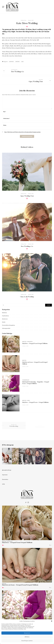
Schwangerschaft (6, 328)
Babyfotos (4, 313)
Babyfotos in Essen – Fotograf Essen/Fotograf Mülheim (20, 585)
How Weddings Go (27, 246)
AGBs (3, 484)
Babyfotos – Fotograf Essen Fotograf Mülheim (35, 344)
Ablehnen (27, 637)
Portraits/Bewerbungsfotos (9, 325)
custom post (11, 62)
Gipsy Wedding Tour (27, 196)
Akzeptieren (27, 633)
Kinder (4, 322)
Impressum (5, 475)
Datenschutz (5, 479)
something (17, 62)
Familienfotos (5, 316)
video (22, 62)
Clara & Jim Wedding (27, 297)
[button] (52, 621)
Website (5, 125)
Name (4, 112)
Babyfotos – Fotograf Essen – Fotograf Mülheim (35, 402)
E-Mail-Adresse (6, 119)
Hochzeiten (5, 319)
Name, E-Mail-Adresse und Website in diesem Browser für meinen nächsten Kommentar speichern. (22, 132)
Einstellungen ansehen (27, 641)
